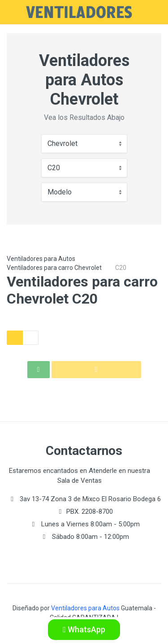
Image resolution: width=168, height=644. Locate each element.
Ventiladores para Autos (41, 259)
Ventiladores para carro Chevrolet (54, 268)
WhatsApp (84, 629)
